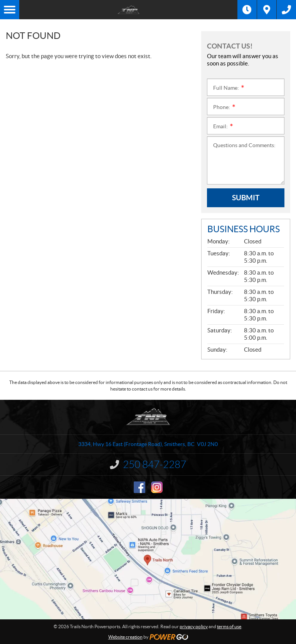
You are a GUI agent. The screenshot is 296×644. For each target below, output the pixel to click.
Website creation (125, 637)
